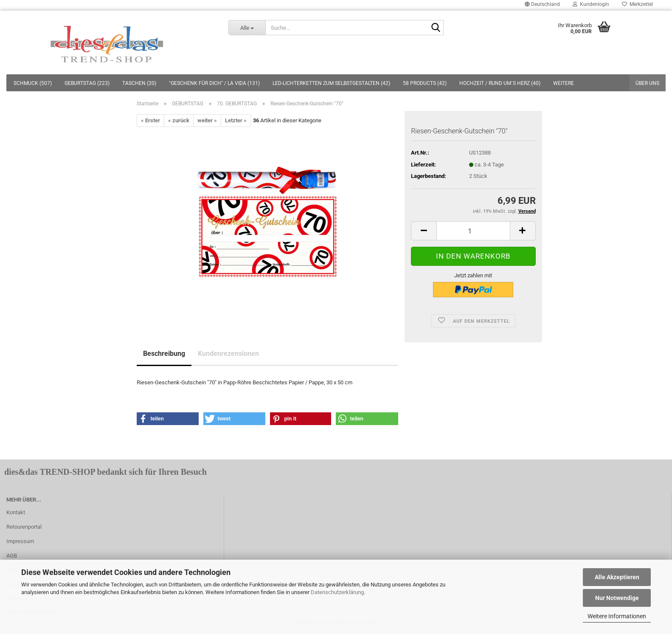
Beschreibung (164, 354)
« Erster (150, 120)
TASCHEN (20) (139, 83)
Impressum (20, 541)
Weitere (564, 83)
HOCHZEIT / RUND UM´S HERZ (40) (500, 83)
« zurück (179, 120)
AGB (12, 556)
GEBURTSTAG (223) (87, 83)
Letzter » (236, 120)
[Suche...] (247, 28)
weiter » (207, 120)
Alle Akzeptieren (617, 577)
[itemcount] (473, 231)
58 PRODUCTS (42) (425, 83)
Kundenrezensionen (228, 354)
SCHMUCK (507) (33, 83)
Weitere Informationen (617, 616)
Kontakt (16, 512)
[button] (168, 419)
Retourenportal (24, 527)
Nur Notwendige (617, 598)
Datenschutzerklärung (337, 592)
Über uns (647, 83)
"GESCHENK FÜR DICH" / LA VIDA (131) (214, 83)
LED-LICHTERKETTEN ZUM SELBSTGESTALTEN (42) (331, 83)
